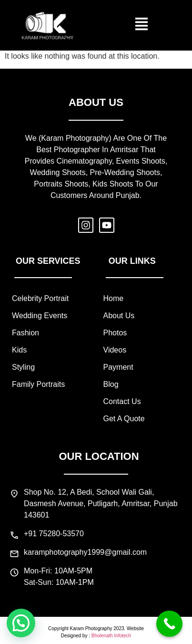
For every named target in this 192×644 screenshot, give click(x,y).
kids (19, 350)
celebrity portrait (40, 298)
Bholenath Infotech (111, 636)
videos (115, 350)
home (114, 298)
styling (23, 367)
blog (111, 384)
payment (118, 367)
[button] (142, 25)
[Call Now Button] (169, 624)
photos (115, 333)
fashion (25, 333)
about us (119, 316)
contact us (122, 401)
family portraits (38, 384)
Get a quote (124, 419)
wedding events (40, 316)
